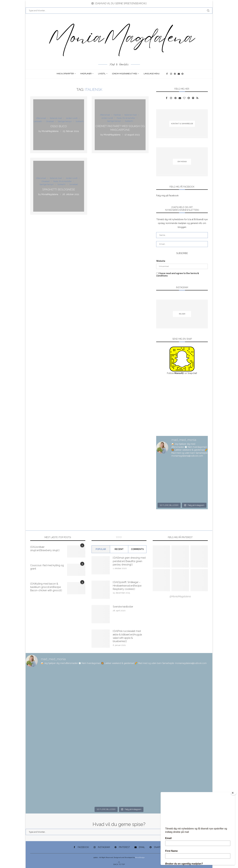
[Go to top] (119, 864)
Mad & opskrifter (65, 74)
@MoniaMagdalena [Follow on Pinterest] (180, 596)
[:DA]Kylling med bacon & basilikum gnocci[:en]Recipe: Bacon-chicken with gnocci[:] (46, 587)
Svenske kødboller (123, 607)
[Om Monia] (182, 162)
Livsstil (102, 74)
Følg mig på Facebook (167, 196)
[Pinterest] (175, 74)
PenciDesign (140, 857)
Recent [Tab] (119, 549)
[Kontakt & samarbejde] (182, 124)
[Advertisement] (182, 406)
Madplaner (86, 74)
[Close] (233, 793)
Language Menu (152, 74)
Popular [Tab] (101, 549)
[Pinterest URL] (161, 556)
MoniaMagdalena (50, 131)
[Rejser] (182, 314)
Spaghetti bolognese (59, 189)
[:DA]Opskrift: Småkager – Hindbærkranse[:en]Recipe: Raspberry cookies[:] (127, 586)
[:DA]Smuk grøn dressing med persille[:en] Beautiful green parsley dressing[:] (129, 561)
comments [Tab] (137, 549)
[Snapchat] (183, 74)
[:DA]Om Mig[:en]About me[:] (125, 74)
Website (161, 261)
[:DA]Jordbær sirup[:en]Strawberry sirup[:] (45, 549)
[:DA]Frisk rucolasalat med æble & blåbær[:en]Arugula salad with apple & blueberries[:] (127, 636)
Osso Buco (59, 126)
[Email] (179, 74)
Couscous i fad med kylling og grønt (47, 567)
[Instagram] (171, 74)
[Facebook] (167, 74)
